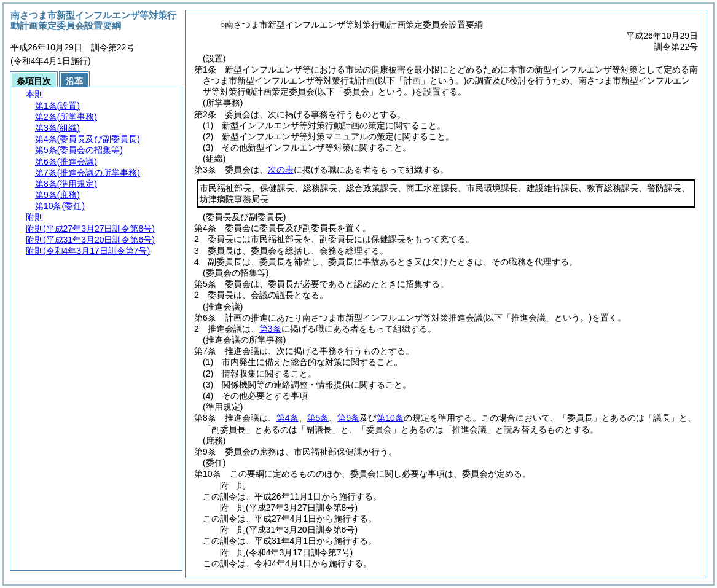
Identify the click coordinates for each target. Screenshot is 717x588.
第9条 (348, 418)
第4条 (288, 418)
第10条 (390, 418)
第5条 (318, 418)
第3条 (270, 329)
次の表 (281, 170)
